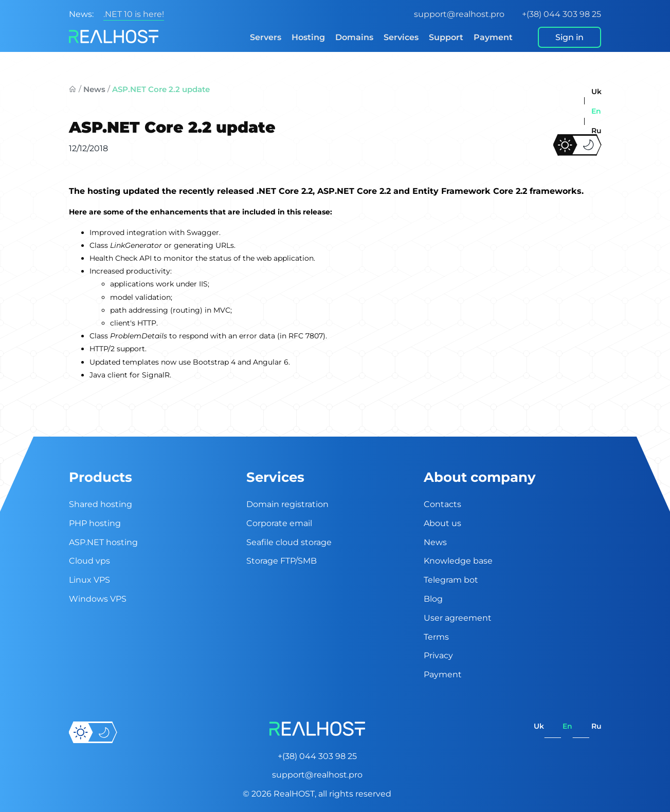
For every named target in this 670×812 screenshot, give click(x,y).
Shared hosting (101, 504)
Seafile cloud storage (289, 542)
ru (596, 131)
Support (446, 37)
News (94, 89)
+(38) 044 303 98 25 (562, 14)
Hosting (308, 37)
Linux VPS (89, 580)
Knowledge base (458, 561)
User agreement (458, 618)
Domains (354, 37)
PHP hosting (95, 523)
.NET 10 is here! (134, 14)
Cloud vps (89, 561)
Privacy (438, 655)
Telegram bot (451, 580)
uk (596, 92)
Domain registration (287, 504)
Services (401, 37)
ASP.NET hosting (103, 542)
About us (442, 523)
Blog (433, 599)
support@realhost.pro (459, 14)
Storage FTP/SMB (282, 561)
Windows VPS (98, 599)
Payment (493, 37)
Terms (436, 637)
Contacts (442, 504)
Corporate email (279, 523)
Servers (266, 37)
